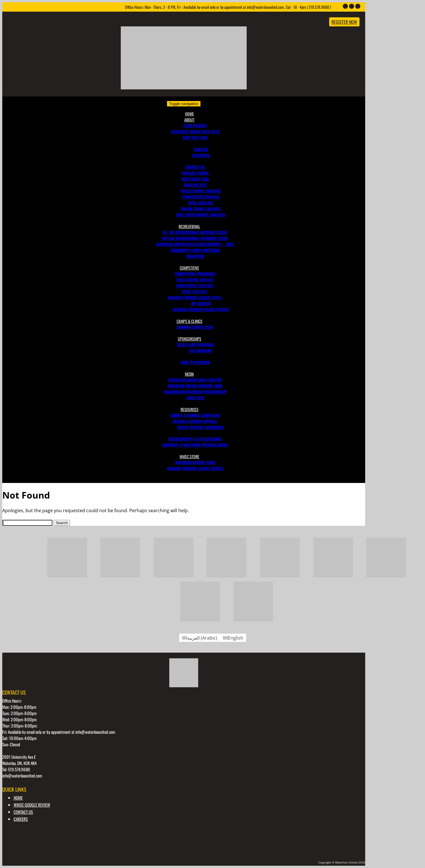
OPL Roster (201, 303)
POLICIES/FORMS (195, 173)
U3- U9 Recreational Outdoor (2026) (195, 232)
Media (189, 374)
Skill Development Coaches (201, 215)
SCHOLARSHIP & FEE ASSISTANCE (195, 439)
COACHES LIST (195, 185)
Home (190, 114)
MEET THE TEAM (195, 137)
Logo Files (195, 398)
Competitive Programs (195, 274)
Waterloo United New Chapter (195, 380)
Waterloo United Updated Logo (195, 386)
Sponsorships (190, 339)
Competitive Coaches (201, 197)
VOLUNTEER (201, 155)
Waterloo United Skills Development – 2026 (195, 244)
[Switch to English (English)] (233, 638)
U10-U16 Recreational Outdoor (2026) (195, 238)
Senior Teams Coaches (201, 209)
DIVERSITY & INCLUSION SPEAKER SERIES (195, 445)
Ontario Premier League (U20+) (195, 298)
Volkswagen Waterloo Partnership (195, 392)
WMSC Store (189, 456)
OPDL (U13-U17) (195, 292)
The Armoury (201, 351)
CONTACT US (195, 167)
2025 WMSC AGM (195, 179)
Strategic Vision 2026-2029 (195, 132)
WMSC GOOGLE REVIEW (32, 805)
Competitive (189, 268)
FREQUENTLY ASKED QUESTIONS (195, 250)
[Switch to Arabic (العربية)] (200, 638)
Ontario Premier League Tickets (201, 309)
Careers (201, 149)
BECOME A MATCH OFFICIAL (195, 421)
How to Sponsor (195, 362)
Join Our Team (195, 143)
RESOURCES (190, 409)
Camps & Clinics (190, 321)
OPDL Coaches (201, 203)
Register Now (344, 22)
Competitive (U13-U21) (195, 286)
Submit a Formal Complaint (195, 415)
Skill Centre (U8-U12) (195, 280)
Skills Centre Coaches (201, 191)
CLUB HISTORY (195, 126)
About (189, 120)
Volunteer (195, 256)
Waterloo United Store (195, 462)
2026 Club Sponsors (195, 345)
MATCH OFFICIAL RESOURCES (201, 427)
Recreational (189, 226)
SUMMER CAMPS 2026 (195, 327)
